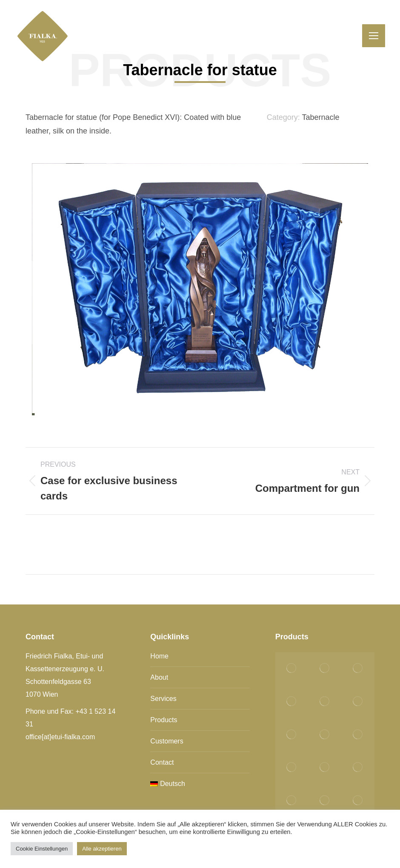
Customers (167, 741)
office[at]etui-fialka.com (60, 737)
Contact (162, 762)
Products (164, 720)
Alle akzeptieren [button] (102, 849)
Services (163, 699)
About (159, 677)
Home (159, 656)
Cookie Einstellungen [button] (42, 849)
